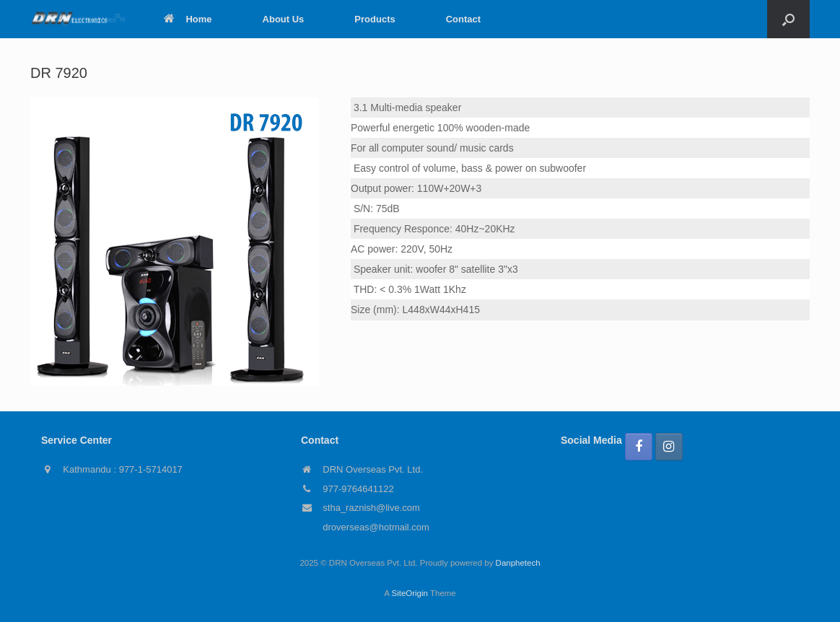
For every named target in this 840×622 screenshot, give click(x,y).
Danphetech (518, 563)
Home (188, 19)
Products (375, 19)
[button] (788, 19)
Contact (463, 19)
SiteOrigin (410, 593)
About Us (284, 19)
